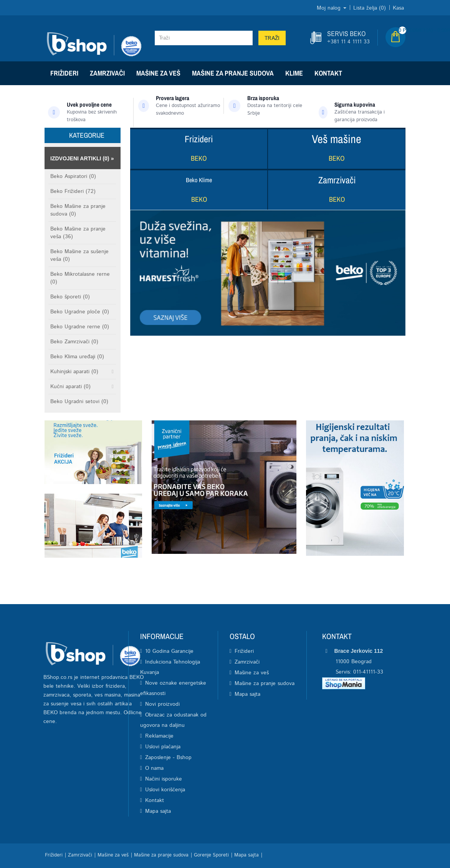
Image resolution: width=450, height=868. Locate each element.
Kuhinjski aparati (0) (74, 372)
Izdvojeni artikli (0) (80, 158)
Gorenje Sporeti (211, 855)
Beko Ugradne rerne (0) (80, 327)
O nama (154, 768)
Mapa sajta (158, 811)
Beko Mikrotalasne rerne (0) (80, 278)
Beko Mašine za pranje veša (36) (78, 233)
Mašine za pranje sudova (233, 73)
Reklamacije (159, 736)
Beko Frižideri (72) (73, 191)
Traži (272, 38)
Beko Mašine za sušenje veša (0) (79, 255)
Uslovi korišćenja (165, 790)
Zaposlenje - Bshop (168, 758)
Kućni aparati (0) (70, 387)
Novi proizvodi (162, 704)
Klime (294, 73)
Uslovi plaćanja (163, 747)
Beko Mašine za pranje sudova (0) (78, 210)
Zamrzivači (107, 73)
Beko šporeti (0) (70, 297)
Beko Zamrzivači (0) (74, 342)
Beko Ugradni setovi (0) (79, 402)
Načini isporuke (164, 779)
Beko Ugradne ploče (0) (80, 312)
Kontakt (328, 73)
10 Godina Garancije (169, 651)
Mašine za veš (158, 73)
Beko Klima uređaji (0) (77, 357)
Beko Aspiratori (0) (73, 176)
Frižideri (64, 73)
